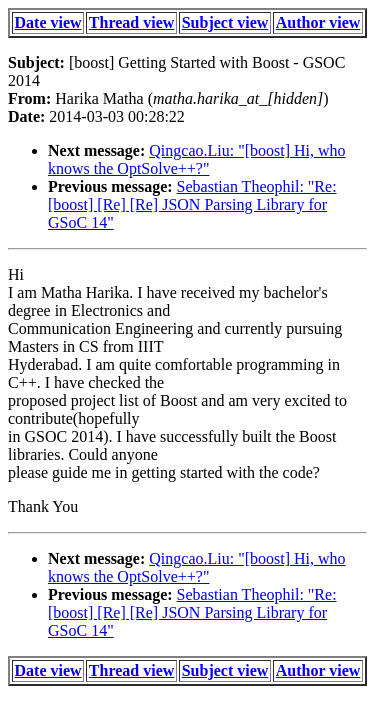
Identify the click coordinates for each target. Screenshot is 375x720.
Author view (318, 22)
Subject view (225, 22)
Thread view (131, 22)
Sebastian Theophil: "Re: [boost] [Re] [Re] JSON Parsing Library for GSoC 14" (192, 204)
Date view (48, 22)
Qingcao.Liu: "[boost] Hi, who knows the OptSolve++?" (197, 159)
